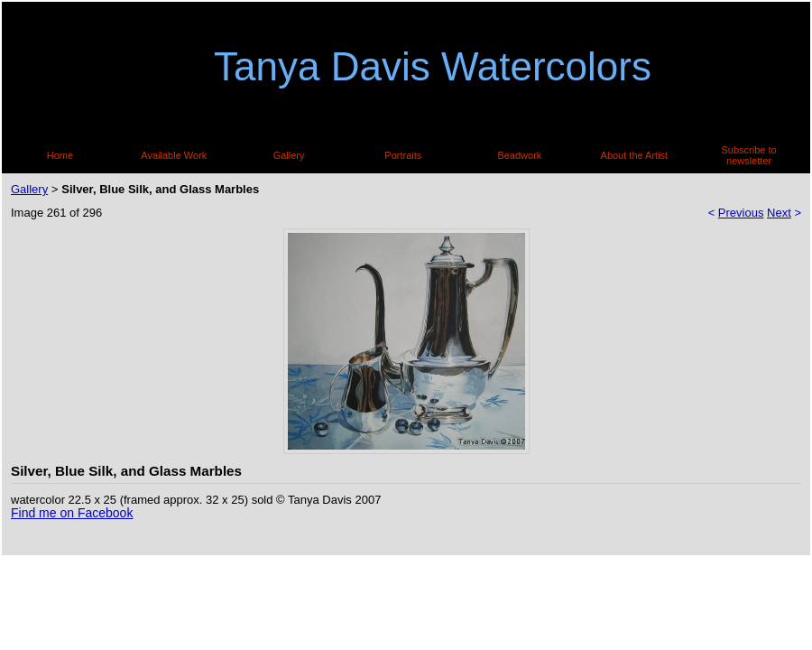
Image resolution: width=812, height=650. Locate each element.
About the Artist (635, 155)
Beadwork (519, 155)
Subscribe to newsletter (749, 155)
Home (60, 155)
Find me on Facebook (72, 513)
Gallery (289, 155)
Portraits (403, 155)
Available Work (174, 155)
